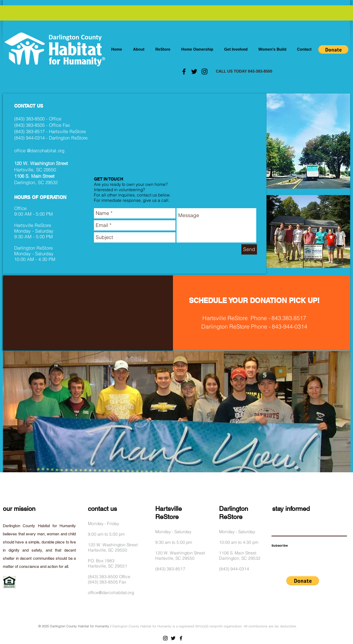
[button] (333, 50)
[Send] (249, 249)
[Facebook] (184, 72)
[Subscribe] (280, 546)
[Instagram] (204, 72)
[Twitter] (194, 72)
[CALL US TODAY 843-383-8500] (244, 72)
